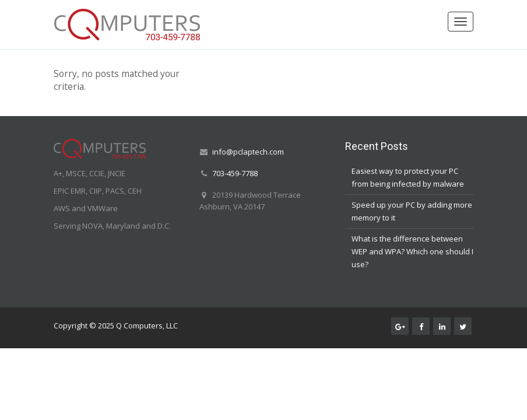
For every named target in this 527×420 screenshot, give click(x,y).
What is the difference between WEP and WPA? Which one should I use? (412, 251)
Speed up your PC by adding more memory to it (412, 211)
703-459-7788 (235, 173)
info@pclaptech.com (248, 152)
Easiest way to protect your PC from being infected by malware (408, 177)
